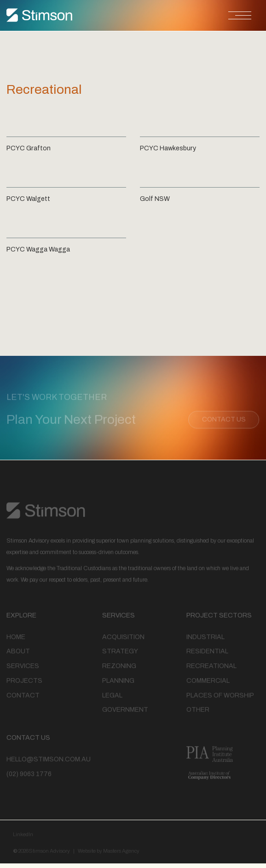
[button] (186, 15)
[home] (40, 15)
